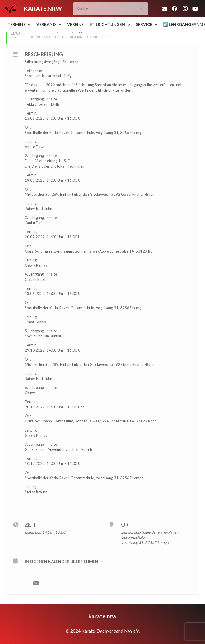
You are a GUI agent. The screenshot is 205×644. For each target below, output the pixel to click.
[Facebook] (175, 9)
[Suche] (111, 9)
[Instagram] (185, 9)
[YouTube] (195, 9)
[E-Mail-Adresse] (164, 9)
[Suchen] (142, 9)
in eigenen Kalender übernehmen (61, 561)
